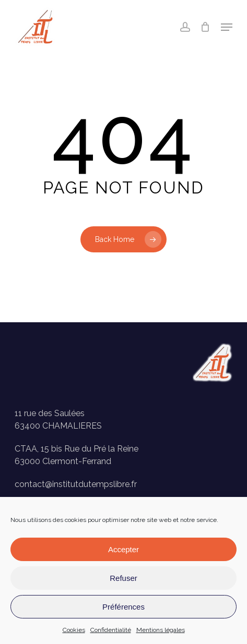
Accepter (123, 549)
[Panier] (205, 27)
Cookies (74, 630)
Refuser (123, 578)
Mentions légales (161, 630)
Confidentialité (111, 630)
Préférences (123, 607)
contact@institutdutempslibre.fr (76, 484)
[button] (227, 27)
